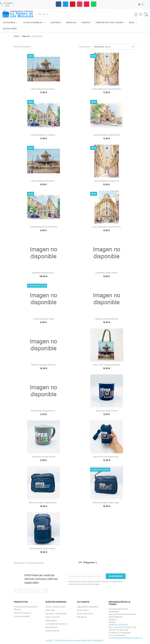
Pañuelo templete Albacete (44, 365)
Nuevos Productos (22, 613)
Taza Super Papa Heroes (107, 411)
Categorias (10, 23)
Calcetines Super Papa (44, 319)
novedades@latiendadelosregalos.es (125, 638)
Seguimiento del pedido (88, 607)
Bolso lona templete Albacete (107, 365)
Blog (133, 23)
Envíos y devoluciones (55, 607)
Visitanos (56, 22)
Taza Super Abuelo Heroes (44, 457)
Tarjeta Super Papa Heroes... (43, 411)
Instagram (40, 591)
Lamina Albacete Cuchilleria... (44, 135)
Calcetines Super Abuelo (107, 273)
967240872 (123, 625)
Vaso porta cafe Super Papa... (107, 457)
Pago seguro (51, 620)
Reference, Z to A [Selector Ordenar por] (115, 47)
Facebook (17, 591)
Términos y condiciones (56, 614)
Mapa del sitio (52, 627)
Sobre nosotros (53, 617)
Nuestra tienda (52, 631)
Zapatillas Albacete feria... (43, 273)
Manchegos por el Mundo (110, 22)
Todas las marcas (34, 23)
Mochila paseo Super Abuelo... (44, 548)
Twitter (23, 591)
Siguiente (92, 563)
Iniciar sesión (83, 610)
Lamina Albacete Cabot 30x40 (107, 135)
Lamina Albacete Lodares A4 (107, 181)
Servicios (71, 22)
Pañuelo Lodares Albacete (107, 319)
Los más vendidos (22, 616)
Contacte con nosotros (56, 624)
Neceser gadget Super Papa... (107, 503)
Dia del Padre (10, 29)
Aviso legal (50, 610)
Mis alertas (82, 617)
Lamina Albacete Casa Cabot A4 (107, 227)
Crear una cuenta (85, 614)
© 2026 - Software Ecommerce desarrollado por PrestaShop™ (75, 641)
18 (84, 562)
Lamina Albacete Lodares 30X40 (107, 89)
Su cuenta (83, 602)
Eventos (86, 22)
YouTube (34, 591)
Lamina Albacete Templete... (43, 89)
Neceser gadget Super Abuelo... (44, 503)
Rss (28, 591)
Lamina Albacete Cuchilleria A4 (44, 227)
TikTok (46, 591)
